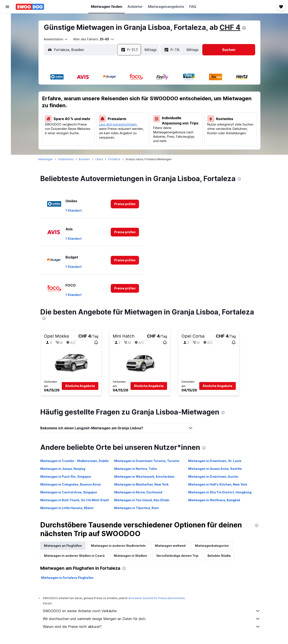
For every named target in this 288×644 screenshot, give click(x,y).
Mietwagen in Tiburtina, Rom (139, 508)
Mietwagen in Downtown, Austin (215, 477)
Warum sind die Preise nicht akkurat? (154, 627)
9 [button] (106, 101)
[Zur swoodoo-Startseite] (30, 7)
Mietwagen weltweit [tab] (172, 546)
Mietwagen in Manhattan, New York (144, 484)
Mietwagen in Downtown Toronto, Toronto (149, 461)
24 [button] (116, 122)
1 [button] (95, 90)
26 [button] (137, 122)
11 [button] (126, 101)
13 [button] (74, 111)
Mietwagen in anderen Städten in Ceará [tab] (76, 556)
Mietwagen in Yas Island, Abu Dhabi (144, 500)
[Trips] (7, 69)
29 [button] (95, 132)
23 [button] (105, 122)
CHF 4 (232, 27)
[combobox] (58, 39)
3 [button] (116, 90)
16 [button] (105, 111)
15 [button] (95, 111)
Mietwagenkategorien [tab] (214, 546)
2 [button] (105, 90)
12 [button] (137, 101)
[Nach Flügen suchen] (7, 20)
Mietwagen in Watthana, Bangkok (216, 500)
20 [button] (74, 122)
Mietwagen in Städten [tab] (133, 556)
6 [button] (74, 101)
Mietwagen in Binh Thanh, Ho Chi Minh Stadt (77, 500)
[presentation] (246, 28)
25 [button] (126, 122)
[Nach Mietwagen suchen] (7, 38)
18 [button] (126, 111)
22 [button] (95, 122)
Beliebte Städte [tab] (221, 556)
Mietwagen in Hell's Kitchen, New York (220, 484)
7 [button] (85, 101)
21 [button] (85, 122)
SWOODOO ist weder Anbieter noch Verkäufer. (154, 611)
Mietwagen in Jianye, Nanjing (65, 469)
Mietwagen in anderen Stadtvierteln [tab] (121, 546)
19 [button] (137, 111)
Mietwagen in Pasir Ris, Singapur (68, 477)
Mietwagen (48, 159)
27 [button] (74, 132)
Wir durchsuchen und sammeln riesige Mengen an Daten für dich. (154, 619)
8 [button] (95, 101)
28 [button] (85, 132)
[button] (7, 7)
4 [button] (126, 90)
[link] (127, 204)
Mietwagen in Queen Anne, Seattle (217, 469)
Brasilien (86, 159)
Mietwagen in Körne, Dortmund (140, 492)
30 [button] (106, 132)
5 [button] (137, 90)
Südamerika (68, 159)
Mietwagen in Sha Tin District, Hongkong (222, 492)
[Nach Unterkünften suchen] (7, 29)
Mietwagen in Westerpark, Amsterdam (147, 477)
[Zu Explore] (7, 57)
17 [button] (116, 111)
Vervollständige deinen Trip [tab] (179, 556)
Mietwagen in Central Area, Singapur (71, 492)
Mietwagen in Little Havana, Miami (69, 508)
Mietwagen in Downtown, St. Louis (217, 461)
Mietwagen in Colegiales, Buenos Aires (73, 484)
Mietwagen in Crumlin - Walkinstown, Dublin (77, 461)
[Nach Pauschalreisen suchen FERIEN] (7, 48)
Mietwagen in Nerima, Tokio (138, 469)
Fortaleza (116, 159)
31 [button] (116, 132)
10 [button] (116, 101)
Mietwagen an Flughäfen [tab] (65, 546)
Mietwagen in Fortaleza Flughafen (69, 578)
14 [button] (85, 111)
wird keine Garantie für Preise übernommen (159, 598)
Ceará (101, 159)
